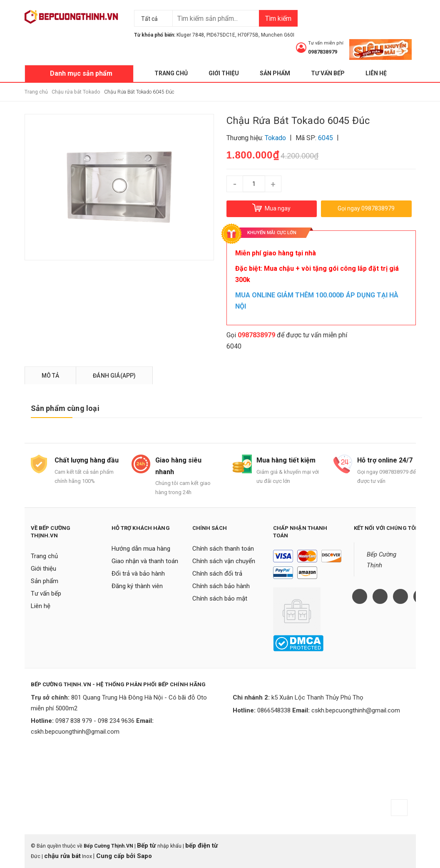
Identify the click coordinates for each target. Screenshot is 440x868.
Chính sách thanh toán (223, 549)
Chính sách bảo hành (221, 586)
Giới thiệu (224, 73)
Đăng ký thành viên (137, 586)
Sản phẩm (275, 73)
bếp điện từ (201, 846)
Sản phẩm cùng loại (65, 408)
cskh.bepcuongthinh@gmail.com (75, 732)
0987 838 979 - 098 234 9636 (95, 721)
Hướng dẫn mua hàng (141, 549)
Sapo (144, 856)
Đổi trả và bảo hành (138, 574)
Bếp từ (147, 846)
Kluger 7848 (190, 35)
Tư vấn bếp (328, 73)
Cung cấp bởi (116, 856)
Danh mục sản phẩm (81, 73)
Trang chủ (171, 73)
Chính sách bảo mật (220, 598)
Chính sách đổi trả (217, 574)
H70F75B (248, 35)
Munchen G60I (278, 35)
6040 (234, 346)
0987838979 (323, 52)
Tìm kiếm (278, 19)
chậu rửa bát (62, 856)
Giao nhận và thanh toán (145, 561)
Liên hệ (376, 73)
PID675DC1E (221, 35)
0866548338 (274, 710)
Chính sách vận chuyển (224, 561)
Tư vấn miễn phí (326, 43)
